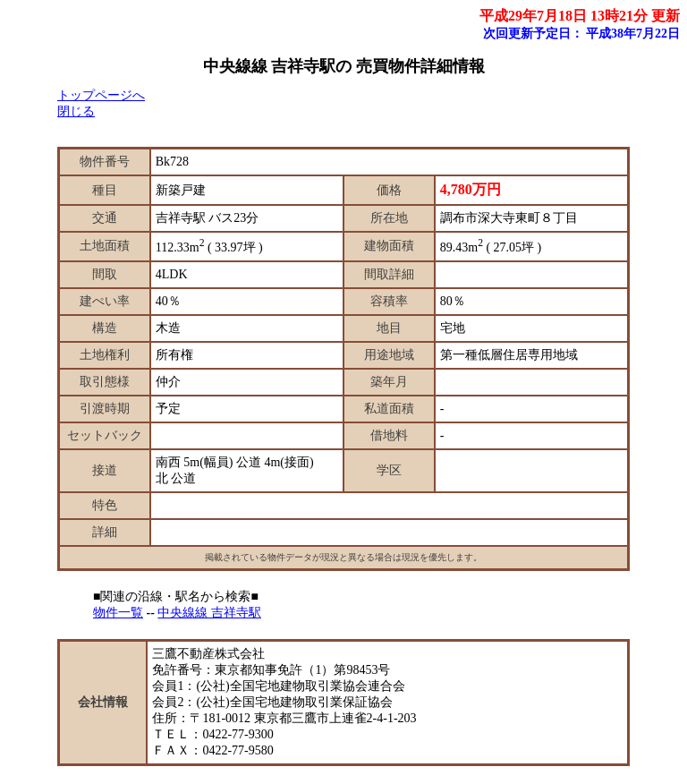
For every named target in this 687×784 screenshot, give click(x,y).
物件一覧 (118, 613)
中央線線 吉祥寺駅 (209, 613)
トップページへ (101, 95)
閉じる (76, 111)
